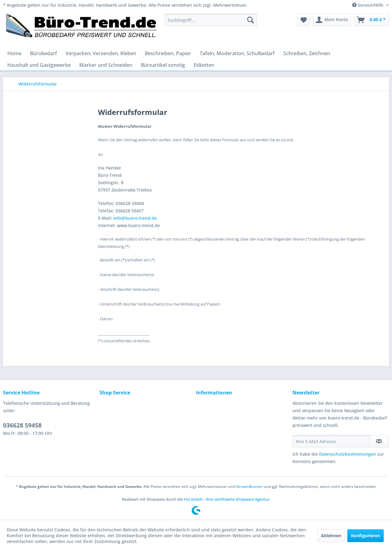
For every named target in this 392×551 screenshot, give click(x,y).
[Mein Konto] (332, 20)
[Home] (14, 53)
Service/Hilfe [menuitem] (368, 5)
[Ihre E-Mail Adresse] (331, 441)
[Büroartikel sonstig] (163, 65)
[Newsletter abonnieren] (379, 441)
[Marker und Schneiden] (106, 65)
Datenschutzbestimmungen (348, 454)
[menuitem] (211, 20)
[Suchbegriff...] (211, 20)
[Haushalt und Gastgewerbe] (39, 65)
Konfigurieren (366, 536)
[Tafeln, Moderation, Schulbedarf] (237, 53)
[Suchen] (251, 20)
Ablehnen (331, 536)
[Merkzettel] (304, 20)
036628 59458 (22, 425)
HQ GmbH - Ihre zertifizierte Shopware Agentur (227, 499)
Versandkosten (249, 486)
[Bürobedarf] (43, 53)
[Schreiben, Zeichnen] (307, 53)
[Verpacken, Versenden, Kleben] (101, 53)
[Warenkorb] (371, 20)
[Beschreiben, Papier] (168, 53)
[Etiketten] (204, 65)
